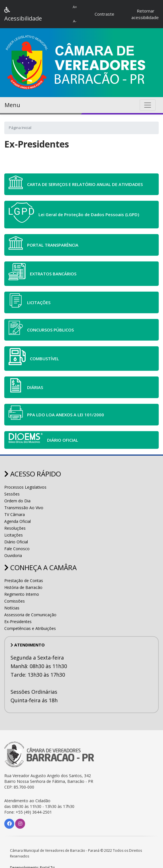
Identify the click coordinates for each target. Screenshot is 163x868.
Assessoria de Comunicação (30, 615)
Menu (12, 105)
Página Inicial (20, 128)
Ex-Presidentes (18, 622)
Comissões (15, 601)
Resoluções (15, 528)
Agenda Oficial (18, 521)
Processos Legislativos (25, 487)
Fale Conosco (17, 549)
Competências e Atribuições (30, 628)
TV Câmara (15, 514)
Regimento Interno (22, 594)
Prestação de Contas (24, 581)
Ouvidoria (13, 555)
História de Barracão (23, 587)
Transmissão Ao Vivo (24, 508)
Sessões (12, 494)
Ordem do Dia (17, 501)
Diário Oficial (16, 542)
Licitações (14, 535)
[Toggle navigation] (148, 105)
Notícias (12, 608)
